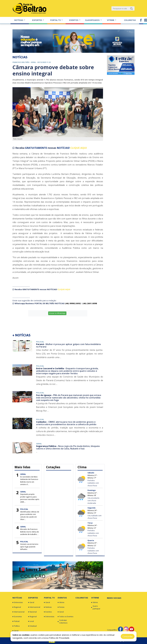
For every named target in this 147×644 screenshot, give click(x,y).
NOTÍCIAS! (63, 148)
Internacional (18, 612)
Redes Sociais (114, 598)
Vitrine (61, 602)
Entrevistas (18, 602)
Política (16, 626)
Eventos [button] (74, 20)
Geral (15, 631)
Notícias (17, 598)
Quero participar (96, 607)
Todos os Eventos (66, 617)
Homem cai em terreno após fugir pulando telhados (29, 547)
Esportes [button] (37, 20)
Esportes (33, 598)
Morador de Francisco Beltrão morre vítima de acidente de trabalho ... (30, 532)
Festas (61, 607)
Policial (16, 621)
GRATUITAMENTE (36, 148)
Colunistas (130, 20)
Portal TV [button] (56, 20)
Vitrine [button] (111, 20)
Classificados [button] (93, 20)
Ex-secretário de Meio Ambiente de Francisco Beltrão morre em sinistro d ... (29, 481)
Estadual (32, 626)
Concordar (128, 636)
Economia (17, 617)
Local (31, 621)
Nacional (32, 612)
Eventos (48, 612)
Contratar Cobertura (63, 621)
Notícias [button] (19, 20)
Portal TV (49, 598)
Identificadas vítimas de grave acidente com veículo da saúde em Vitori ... (30, 516)
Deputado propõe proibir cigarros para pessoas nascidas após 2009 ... (30, 498)
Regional (17, 607)
